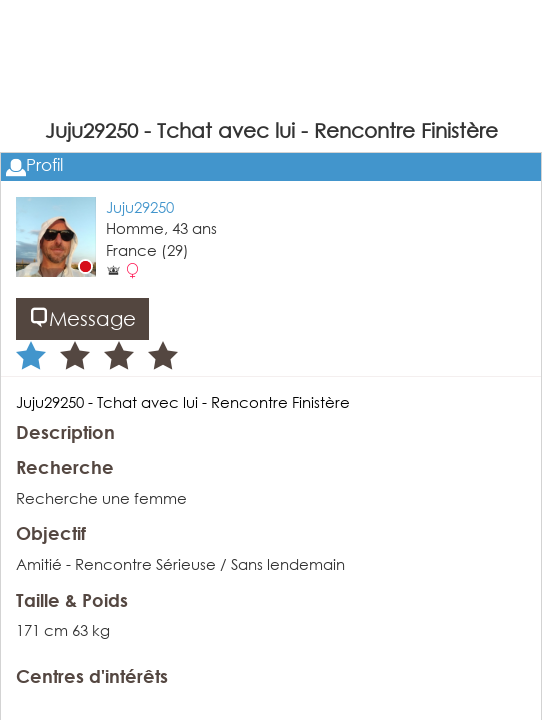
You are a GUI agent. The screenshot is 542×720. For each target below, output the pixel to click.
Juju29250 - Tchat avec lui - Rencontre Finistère (183, 402)
